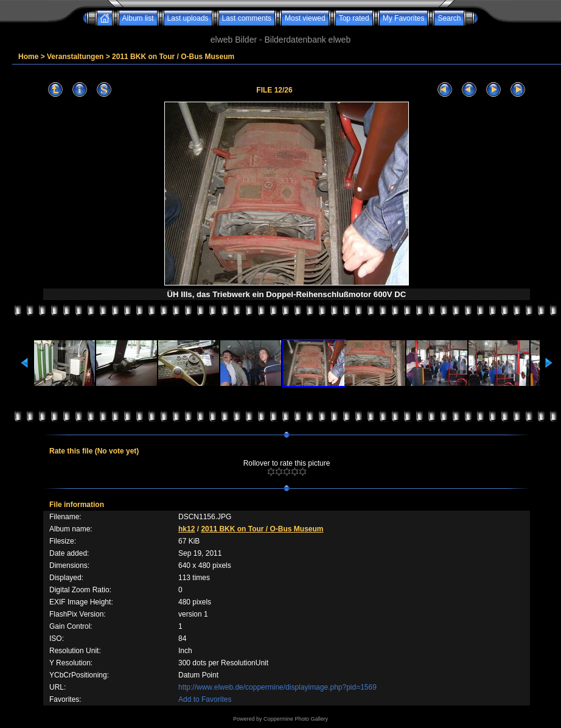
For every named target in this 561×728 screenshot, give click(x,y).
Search (449, 18)
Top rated (354, 18)
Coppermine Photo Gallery (296, 719)
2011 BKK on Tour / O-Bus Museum (173, 57)
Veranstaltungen (75, 57)
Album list (138, 18)
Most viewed (305, 18)
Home (28, 57)
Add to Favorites (205, 699)
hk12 (186, 529)
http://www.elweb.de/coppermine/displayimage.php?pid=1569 (277, 687)
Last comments (247, 18)
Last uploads (188, 18)
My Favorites (404, 18)
